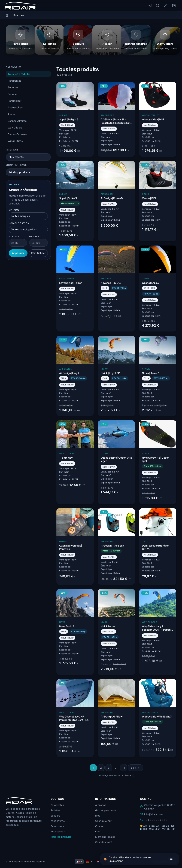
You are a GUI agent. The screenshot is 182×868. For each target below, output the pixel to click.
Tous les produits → (63, 837)
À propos (101, 805)
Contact (100, 826)
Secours (13, 94)
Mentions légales (105, 837)
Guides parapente (106, 810)
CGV (98, 831)
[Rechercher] (158, 6)
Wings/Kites (15, 141)
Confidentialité (104, 842)
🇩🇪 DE (89, 862)
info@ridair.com (151, 814)
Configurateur (103, 821)
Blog (98, 816)
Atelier (12, 114)
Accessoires (15, 108)
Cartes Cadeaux (17, 135)
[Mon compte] (166, 6)
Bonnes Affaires (17, 121)
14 (124, 768)
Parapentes (15, 81)
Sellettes (13, 88)
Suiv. (136, 768)
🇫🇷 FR (79, 862)
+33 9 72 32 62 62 (154, 820)
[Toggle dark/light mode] (150, 6)
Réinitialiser (38, 253)
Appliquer (18, 253)
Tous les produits (19, 74)
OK (172, 859)
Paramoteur (15, 101)
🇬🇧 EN (100, 862)
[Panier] (174, 6)
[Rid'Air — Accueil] (20, 6)
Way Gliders (15, 128)
